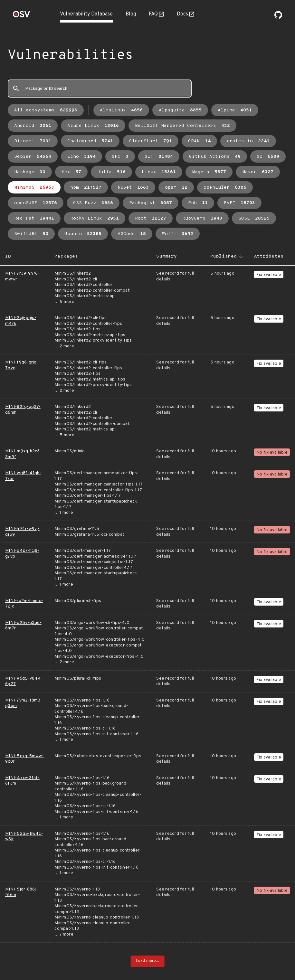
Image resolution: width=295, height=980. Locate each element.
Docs (182, 14)
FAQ (153, 14)
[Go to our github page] (278, 17)
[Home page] (22, 16)
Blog (131, 14)
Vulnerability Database (86, 14)
